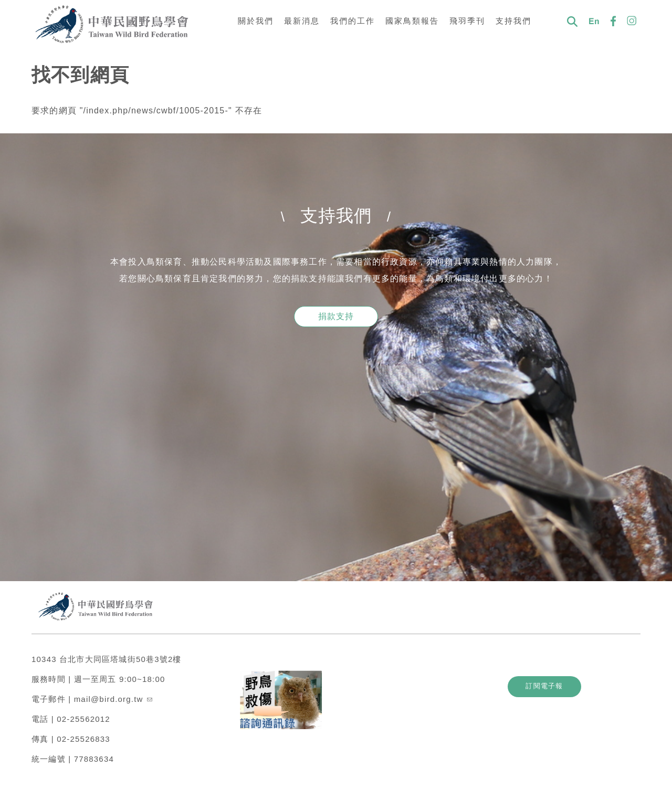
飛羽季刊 (467, 21)
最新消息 (302, 21)
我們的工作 (353, 21)
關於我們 (256, 21)
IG (632, 21)
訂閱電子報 (562, 681)
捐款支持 (336, 316)
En (594, 21)
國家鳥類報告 (412, 21)
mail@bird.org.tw (113, 694)
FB (613, 21)
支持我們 (513, 21)
